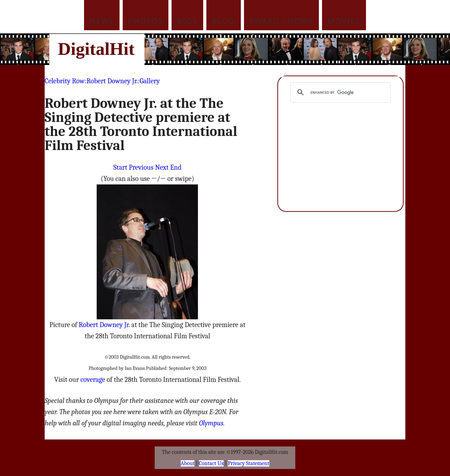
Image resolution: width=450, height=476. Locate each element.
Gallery (150, 81)
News (102, 21)
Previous (141, 167)
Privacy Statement (249, 463)
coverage (93, 380)
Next (162, 167)
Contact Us (211, 463)
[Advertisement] (272, 49)
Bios (188, 21)
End (176, 167)
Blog (224, 21)
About (188, 463)
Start (120, 167)
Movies (344, 21)
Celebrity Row (65, 81)
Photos (145, 21)
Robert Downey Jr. (112, 81)
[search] (339, 92)
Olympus (211, 423)
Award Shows (281, 21)
